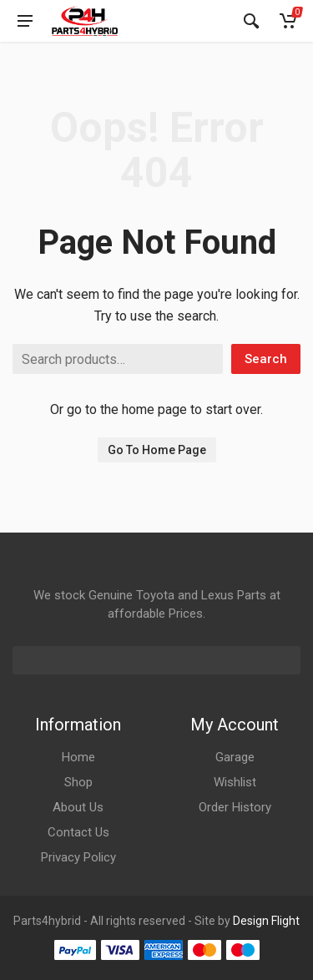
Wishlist (235, 782)
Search (266, 359)
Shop (78, 782)
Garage (235, 757)
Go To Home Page (157, 450)
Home (78, 757)
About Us (78, 807)
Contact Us (78, 832)
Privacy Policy (78, 857)
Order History (235, 807)
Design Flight (266, 921)
